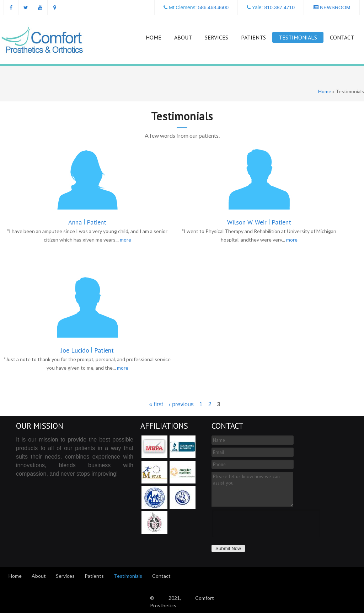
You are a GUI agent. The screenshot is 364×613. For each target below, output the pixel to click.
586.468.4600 (213, 7)
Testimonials (298, 37)
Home (154, 37)
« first (156, 404)
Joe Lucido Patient (87, 350)
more (125, 240)
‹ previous (181, 404)
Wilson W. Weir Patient (259, 222)
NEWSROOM (331, 7)
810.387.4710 (279, 7)
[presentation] (266, 523)
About (183, 37)
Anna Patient (87, 222)
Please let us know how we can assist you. (252, 489)
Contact (342, 37)
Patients (253, 37)
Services (216, 37)
